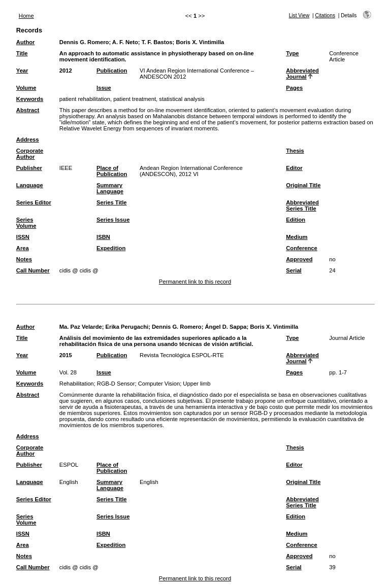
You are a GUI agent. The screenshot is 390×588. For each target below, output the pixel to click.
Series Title (112, 202)
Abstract (28, 110)
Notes (24, 259)
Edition (296, 220)
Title (22, 53)
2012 (66, 71)
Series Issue (113, 220)
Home (26, 16)
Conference (302, 248)
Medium (297, 237)
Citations (325, 15)
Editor (294, 168)
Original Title (303, 185)
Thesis (295, 151)
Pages (294, 88)
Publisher (29, 168)
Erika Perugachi (127, 327)
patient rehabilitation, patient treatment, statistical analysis (132, 99)
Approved (299, 259)
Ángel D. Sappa (225, 327)
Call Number (33, 270)
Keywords (30, 99)
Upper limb (197, 384)
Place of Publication (112, 171)
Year (22, 71)
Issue (104, 88)
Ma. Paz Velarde (81, 327)
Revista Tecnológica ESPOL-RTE (182, 355)
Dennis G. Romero (84, 42)
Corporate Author (30, 154)
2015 (66, 355)
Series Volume (26, 223)
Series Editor (34, 202)
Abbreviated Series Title (302, 205)
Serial (294, 270)
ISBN (103, 237)
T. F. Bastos (157, 42)
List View (299, 15)
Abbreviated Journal (302, 74)
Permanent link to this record (195, 282)
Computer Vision (159, 384)
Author (26, 42)
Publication (112, 71)
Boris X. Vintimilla (200, 42)
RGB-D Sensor (116, 384)
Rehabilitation (77, 384)
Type (292, 53)
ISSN (23, 237)
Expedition (111, 248)
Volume (26, 88)
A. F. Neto (125, 42)
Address (28, 140)
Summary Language (110, 188)
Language (30, 185)
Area (23, 248)
